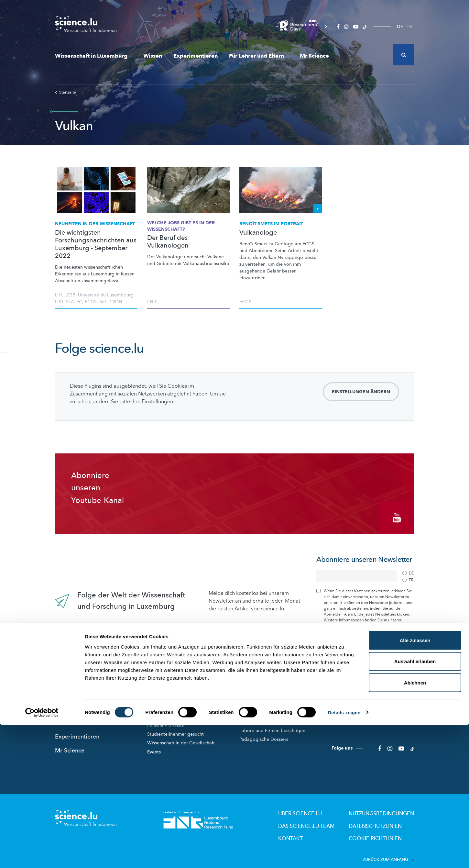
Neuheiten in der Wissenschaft (95, 224)
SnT (103, 302)
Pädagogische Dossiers (264, 732)
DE (400, 27)
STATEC (74, 302)
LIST (59, 302)
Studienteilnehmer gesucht (175, 727)
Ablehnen (415, 825)
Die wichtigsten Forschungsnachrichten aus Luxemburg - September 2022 (96, 244)
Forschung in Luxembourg (175, 700)
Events (154, 745)
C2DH (116, 302)
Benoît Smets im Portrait (271, 224)
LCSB (70, 295)
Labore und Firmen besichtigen (272, 723)
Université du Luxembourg (106, 295)
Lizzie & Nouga (255, 700)
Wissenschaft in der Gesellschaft (181, 735)
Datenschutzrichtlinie (342, 618)
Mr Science (314, 56)
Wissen (153, 56)
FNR (152, 302)
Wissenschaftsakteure (170, 709)
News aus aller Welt (82, 702)
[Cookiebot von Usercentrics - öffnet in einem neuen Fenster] (42, 855)
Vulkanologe (258, 233)
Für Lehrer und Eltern (259, 56)
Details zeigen (344, 855)
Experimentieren (196, 56)
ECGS (91, 302)
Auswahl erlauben (415, 804)
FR (410, 27)
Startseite (65, 92)
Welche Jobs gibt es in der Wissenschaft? (181, 226)
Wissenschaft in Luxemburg (93, 56)
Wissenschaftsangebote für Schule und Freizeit (280, 711)
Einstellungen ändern (361, 392)
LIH (58, 295)
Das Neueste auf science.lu (91, 689)
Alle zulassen (415, 783)
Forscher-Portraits (165, 718)
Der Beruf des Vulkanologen (168, 242)
